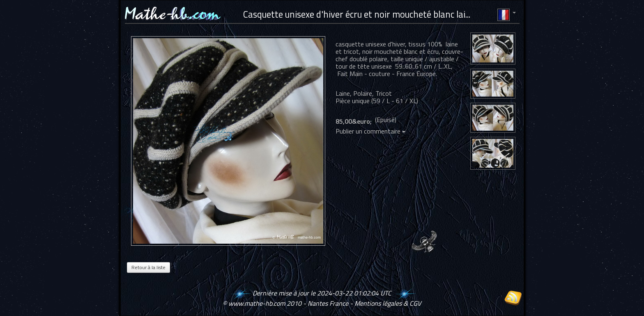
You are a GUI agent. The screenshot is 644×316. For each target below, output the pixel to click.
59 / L (381, 101)
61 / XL (406, 101)
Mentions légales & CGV (388, 303)
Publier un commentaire (370, 131)
